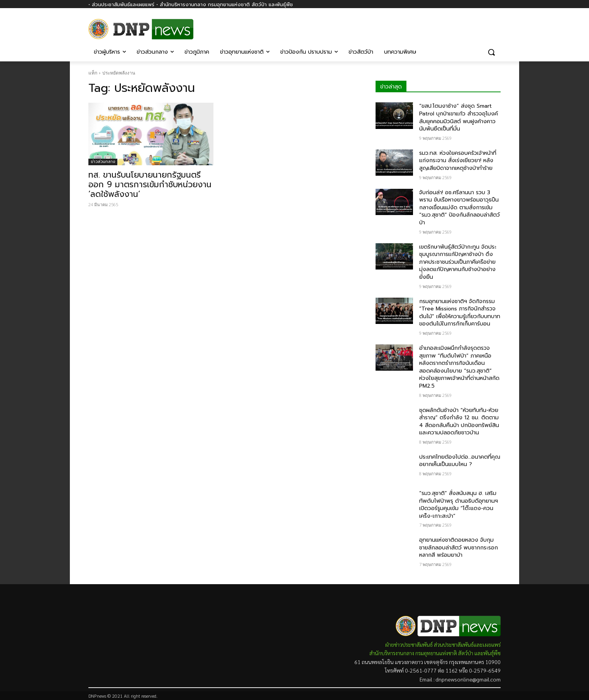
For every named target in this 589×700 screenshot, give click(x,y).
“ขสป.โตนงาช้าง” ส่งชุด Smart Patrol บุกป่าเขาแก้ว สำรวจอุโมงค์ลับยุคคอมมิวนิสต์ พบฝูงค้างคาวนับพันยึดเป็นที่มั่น (459, 117)
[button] (491, 52)
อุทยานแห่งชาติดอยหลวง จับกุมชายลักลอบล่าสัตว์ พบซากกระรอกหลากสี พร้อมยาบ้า (459, 547)
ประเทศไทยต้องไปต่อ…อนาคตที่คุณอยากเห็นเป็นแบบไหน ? (460, 461)
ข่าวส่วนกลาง (103, 162)
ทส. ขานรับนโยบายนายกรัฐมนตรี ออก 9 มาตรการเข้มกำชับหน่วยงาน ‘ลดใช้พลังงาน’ (150, 185)
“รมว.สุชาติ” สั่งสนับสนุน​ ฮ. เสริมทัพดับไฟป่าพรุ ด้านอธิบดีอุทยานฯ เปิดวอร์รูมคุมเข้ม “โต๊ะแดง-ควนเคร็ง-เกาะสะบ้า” (459, 505)
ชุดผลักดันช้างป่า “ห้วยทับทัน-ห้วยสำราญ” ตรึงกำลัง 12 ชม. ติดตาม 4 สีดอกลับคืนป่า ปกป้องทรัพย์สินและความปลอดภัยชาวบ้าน (459, 422)
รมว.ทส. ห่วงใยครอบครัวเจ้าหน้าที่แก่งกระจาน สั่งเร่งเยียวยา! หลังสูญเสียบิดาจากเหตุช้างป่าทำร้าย (458, 161)
